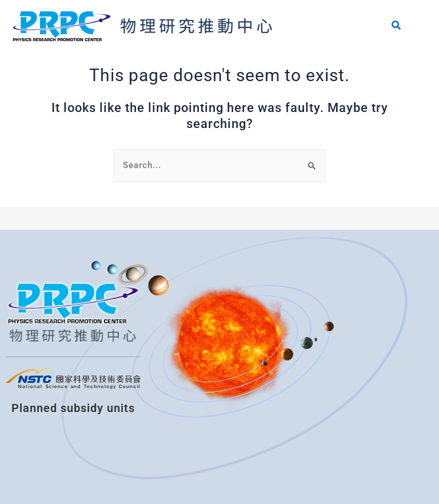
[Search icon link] (397, 27)
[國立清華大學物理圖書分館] (238, 367)
